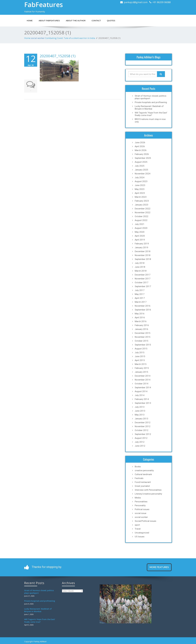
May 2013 (140, 415)
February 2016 (142, 325)
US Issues (140, 537)
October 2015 (142, 341)
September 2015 (143, 345)
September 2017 (143, 286)
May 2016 (140, 314)
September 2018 (143, 259)
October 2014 (142, 384)
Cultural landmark (143, 474)
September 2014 (143, 387)
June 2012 (140, 446)
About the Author (76, 21)
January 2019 (141, 247)
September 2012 (143, 434)
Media (138, 498)
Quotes (111, 21)
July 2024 (140, 177)
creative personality (144, 470)
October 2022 (142, 216)
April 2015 (140, 360)
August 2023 (141, 181)
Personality (140, 505)
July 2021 (140, 224)
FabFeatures (44, 5)
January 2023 (141, 205)
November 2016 (143, 306)
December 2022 (143, 209)
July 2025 (140, 166)
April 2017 (140, 298)
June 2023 (140, 185)
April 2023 (140, 193)
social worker (38, 38)
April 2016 (140, 317)
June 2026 (140, 142)
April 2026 (140, 146)
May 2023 (140, 189)
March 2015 (141, 364)
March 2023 (141, 197)
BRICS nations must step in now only (150, 120)
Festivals (139, 478)
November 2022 (143, 212)
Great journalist (142, 486)
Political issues (142, 509)
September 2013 (143, 403)
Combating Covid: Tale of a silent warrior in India (70, 38)
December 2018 (143, 251)
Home (30, 21)
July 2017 (140, 290)
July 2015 (140, 352)
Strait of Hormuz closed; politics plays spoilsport (151, 97)
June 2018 (140, 267)
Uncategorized (142, 533)
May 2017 (140, 294)
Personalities (141, 502)
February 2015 (142, 368)
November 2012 (143, 426)
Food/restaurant (143, 482)
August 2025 (141, 162)
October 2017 (142, 282)
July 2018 (140, 263)
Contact (96, 21)
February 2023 (142, 201)
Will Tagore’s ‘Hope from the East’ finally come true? (151, 114)
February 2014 (142, 399)
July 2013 (140, 407)
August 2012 (141, 438)
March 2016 (141, 321)
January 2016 (141, 329)
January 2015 (141, 372)
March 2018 (141, 271)
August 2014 (141, 391)
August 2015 (141, 349)
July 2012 (140, 442)
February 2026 (142, 154)
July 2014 (140, 395)
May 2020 (140, 232)
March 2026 (141, 150)
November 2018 (143, 255)
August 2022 (141, 220)
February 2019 (142, 244)
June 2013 (140, 411)
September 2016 (143, 310)
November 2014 (143, 380)
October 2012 (142, 430)
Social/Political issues (145, 521)
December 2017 (143, 275)
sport (137, 525)
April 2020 (140, 236)
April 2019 (140, 240)
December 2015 (143, 333)
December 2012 (143, 422)
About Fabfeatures (49, 21)
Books (138, 467)
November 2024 (143, 174)
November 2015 (143, 337)
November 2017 (143, 279)
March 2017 (141, 302)
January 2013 (141, 419)
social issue (140, 513)
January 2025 (141, 170)
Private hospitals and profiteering (151, 102)
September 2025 (143, 158)
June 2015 (140, 356)
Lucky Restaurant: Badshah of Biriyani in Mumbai (149, 107)
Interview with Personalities (148, 490)
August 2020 (141, 228)
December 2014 (143, 376)
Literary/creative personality (148, 494)
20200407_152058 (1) (58, 56)
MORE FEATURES (159, 567)
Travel (138, 529)
